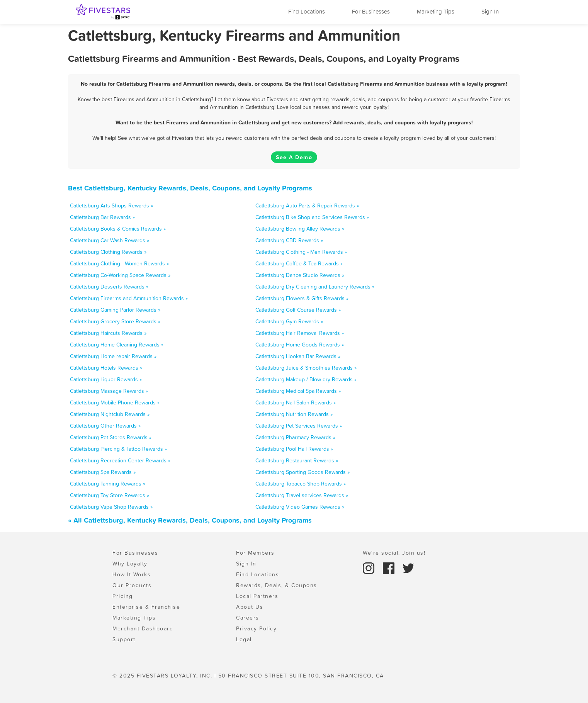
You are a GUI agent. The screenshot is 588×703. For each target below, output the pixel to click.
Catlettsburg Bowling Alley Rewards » (300, 229)
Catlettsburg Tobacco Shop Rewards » (301, 484)
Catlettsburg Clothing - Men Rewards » (301, 252)
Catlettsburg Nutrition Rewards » (294, 414)
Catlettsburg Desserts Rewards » (109, 287)
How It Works (132, 574)
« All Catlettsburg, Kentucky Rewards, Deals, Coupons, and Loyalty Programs (190, 520)
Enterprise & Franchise (146, 607)
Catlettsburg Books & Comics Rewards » (118, 229)
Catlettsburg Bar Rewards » (102, 217)
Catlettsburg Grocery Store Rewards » (115, 321)
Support (124, 639)
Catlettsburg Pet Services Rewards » (299, 426)
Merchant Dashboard (143, 628)
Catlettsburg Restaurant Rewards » (297, 460)
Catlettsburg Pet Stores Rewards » (111, 437)
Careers (248, 618)
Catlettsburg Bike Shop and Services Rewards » (312, 217)
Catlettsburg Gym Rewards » (289, 321)
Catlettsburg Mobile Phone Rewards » (115, 402)
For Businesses (371, 11)
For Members (255, 553)
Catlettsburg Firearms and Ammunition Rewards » (129, 298)
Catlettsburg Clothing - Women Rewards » (119, 263)
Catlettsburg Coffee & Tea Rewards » (299, 263)
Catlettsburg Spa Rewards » (103, 472)
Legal (244, 639)
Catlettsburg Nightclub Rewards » (110, 414)
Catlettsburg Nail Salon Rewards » (296, 402)
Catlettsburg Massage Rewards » (109, 391)
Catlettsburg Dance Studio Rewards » (300, 275)
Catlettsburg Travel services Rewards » (302, 495)
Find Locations (307, 11)
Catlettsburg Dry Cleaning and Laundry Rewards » (315, 287)
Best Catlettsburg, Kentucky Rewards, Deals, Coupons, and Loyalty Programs (190, 188)
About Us (250, 607)
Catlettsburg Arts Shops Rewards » (111, 205)
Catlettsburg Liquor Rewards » (106, 379)
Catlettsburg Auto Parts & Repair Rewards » (307, 205)
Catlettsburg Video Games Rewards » (300, 507)
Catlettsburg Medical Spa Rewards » (298, 391)
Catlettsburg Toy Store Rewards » (110, 495)
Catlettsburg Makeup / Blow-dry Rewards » (306, 379)
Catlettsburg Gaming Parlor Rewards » (115, 310)
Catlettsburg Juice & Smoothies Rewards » (306, 368)
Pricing (123, 596)
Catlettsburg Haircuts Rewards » (108, 333)
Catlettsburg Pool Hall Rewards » (294, 449)
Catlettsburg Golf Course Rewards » (298, 310)
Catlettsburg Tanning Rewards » (108, 484)
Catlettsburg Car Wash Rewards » (110, 240)
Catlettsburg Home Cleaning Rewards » (117, 345)
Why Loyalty (130, 564)
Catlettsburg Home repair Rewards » (113, 356)
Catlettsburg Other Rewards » (105, 426)
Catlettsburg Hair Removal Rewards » (300, 333)
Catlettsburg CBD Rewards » (289, 240)
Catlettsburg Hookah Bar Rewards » (298, 356)
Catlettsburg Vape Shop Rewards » (111, 507)
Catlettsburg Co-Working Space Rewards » (120, 275)
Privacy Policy (256, 628)
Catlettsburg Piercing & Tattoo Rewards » (118, 449)
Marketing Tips (436, 11)
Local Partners (257, 596)
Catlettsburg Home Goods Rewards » (300, 345)
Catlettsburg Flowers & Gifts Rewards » (302, 298)
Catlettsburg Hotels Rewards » (106, 368)
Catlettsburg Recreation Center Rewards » (120, 460)
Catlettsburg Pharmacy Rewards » (295, 437)
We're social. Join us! (394, 553)
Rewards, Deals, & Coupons (277, 585)
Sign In (490, 11)
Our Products (132, 585)
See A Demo (294, 157)
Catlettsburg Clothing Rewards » (108, 252)
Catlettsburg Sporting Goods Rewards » (302, 472)
